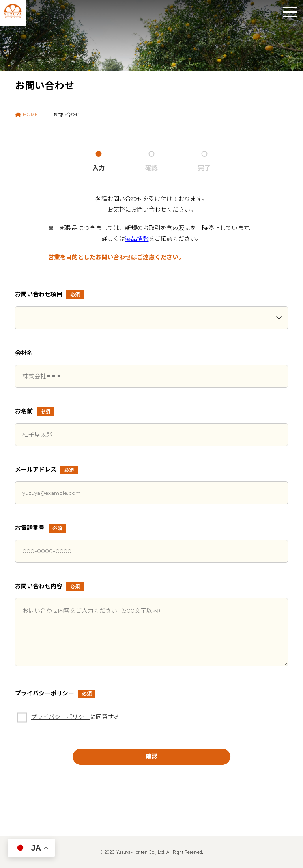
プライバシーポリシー (60, 717)
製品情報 (137, 239)
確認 (151, 756)
